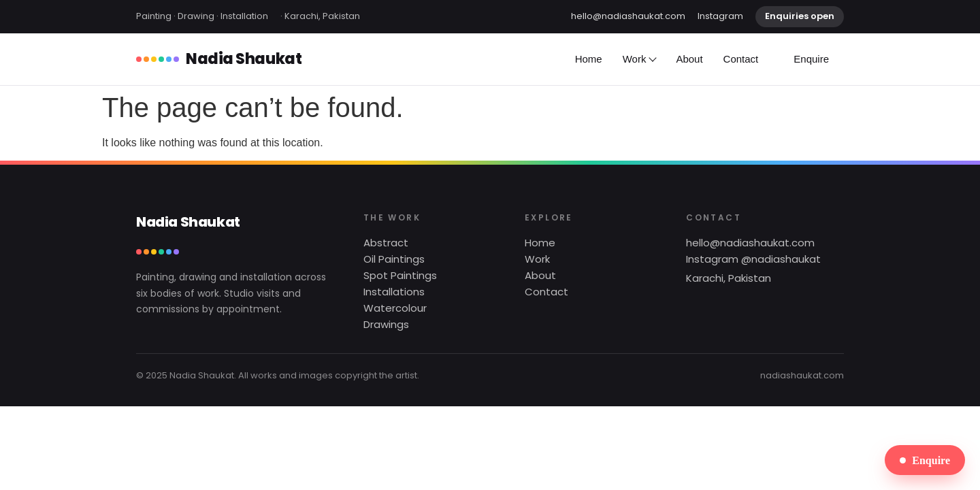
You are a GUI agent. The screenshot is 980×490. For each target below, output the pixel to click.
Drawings (386, 324)
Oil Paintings (394, 259)
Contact (741, 59)
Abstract (386, 243)
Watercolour (395, 308)
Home (589, 59)
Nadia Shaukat (219, 59)
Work (639, 59)
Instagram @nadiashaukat (753, 259)
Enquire (811, 59)
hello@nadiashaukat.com (628, 16)
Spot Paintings (400, 275)
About (689, 59)
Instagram (720, 16)
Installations (394, 292)
